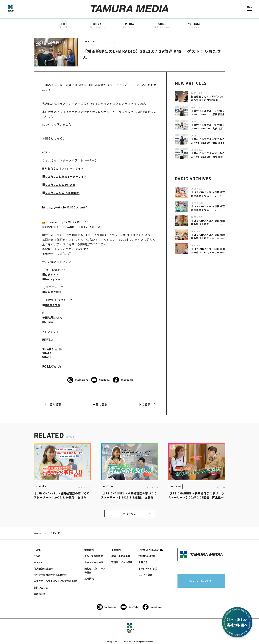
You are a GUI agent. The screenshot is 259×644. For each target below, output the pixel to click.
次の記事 (147, 402)
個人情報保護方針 (43, 566)
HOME (37, 547)
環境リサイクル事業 (122, 560)
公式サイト (52, 272)
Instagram (53, 277)
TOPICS (38, 560)
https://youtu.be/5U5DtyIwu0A (66, 205)
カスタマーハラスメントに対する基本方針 (56, 579)
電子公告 (143, 560)
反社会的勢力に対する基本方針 (50, 573)
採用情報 (89, 576)
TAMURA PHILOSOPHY (151, 547)
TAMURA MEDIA (147, 554)
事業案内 (116, 547)
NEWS (37, 554)
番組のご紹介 (54, 290)
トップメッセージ (94, 560)
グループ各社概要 (94, 554)
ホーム (38, 531)
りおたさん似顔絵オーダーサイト (67, 174)
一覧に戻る (100, 402)
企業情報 (89, 547)
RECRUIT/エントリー (201, 579)
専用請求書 (40, 591)
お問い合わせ (41, 585)
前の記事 (53, 402)
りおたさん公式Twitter (61, 182)
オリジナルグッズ (148, 566)
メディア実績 (145, 573)
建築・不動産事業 (121, 554)
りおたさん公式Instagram (63, 190)
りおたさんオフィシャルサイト (66, 166)
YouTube (90, 39)
